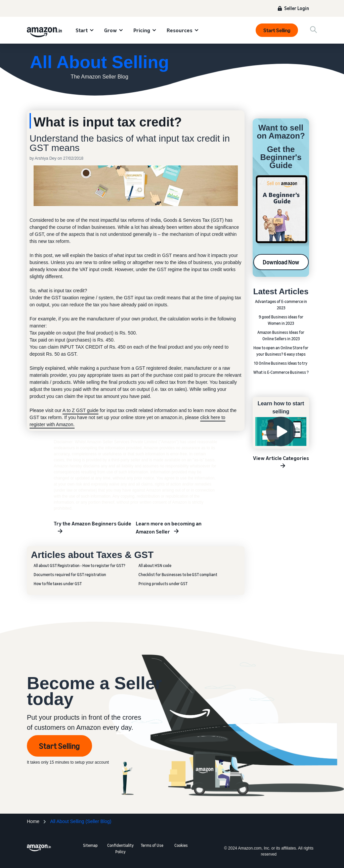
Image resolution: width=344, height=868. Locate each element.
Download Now (281, 262)
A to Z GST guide (80, 410)
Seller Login (297, 8)
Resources (180, 30)
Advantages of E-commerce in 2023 (281, 305)
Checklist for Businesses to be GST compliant (178, 575)
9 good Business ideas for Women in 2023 (281, 320)
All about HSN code (155, 566)
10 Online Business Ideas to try (281, 363)
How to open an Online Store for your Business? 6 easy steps (281, 351)
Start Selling (277, 30)
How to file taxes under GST (58, 584)
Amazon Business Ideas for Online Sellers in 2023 (281, 336)
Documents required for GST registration (70, 575)
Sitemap (90, 845)
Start (82, 30)
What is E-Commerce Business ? (281, 372)
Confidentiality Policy (120, 849)
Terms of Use (152, 845)
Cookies (181, 845)
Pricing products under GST (163, 584)
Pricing (142, 30)
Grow (111, 30)
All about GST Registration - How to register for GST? (79, 566)
